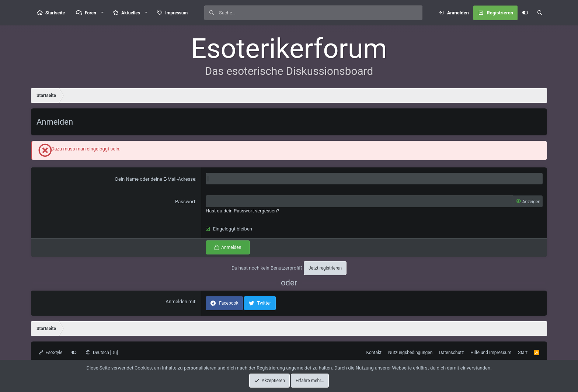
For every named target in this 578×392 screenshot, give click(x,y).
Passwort (185, 202)
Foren (90, 13)
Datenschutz (451, 353)
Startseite (55, 13)
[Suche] (321, 13)
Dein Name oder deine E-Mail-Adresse (155, 179)
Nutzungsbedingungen (410, 353)
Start (523, 353)
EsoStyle (51, 353)
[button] (102, 13)
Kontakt (374, 353)
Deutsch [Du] (102, 353)
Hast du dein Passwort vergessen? (242, 211)
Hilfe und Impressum (491, 353)
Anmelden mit (180, 301)
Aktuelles (131, 13)
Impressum (176, 13)
